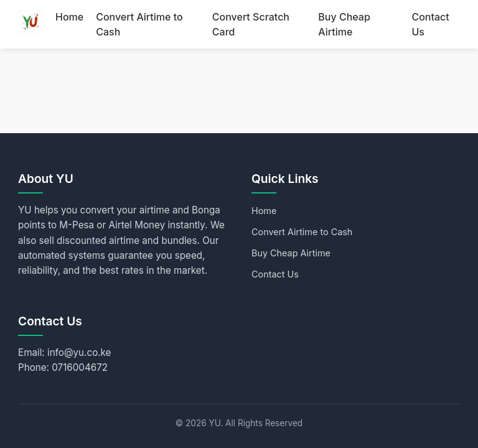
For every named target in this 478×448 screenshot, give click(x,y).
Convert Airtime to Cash (302, 232)
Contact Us (275, 274)
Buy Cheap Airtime (291, 253)
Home (69, 17)
